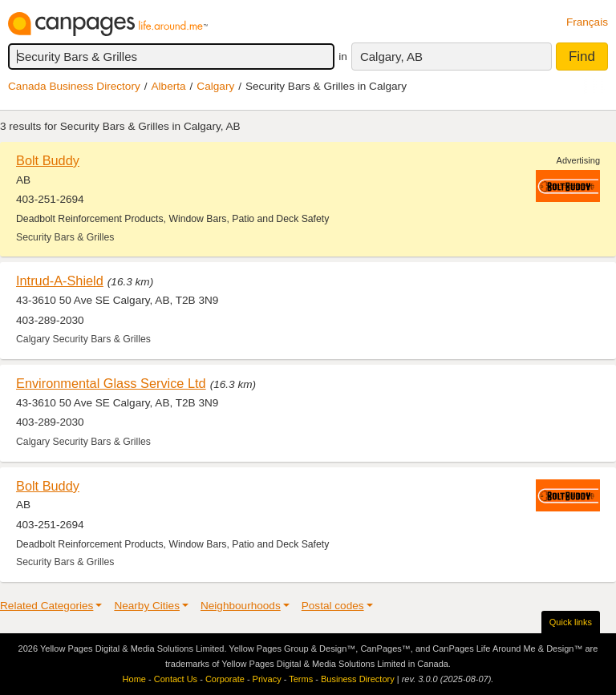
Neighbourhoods (241, 606)
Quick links (571, 622)
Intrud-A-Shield (60, 281)
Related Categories (47, 606)
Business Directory (358, 679)
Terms (301, 679)
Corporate (225, 679)
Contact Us (176, 679)
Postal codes (333, 606)
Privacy (267, 679)
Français (587, 22)
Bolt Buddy (48, 160)
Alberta (169, 86)
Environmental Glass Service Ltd (111, 383)
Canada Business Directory (74, 86)
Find (582, 57)
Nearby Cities (147, 606)
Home (134, 679)
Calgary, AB (391, 57)
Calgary (215, 86)
